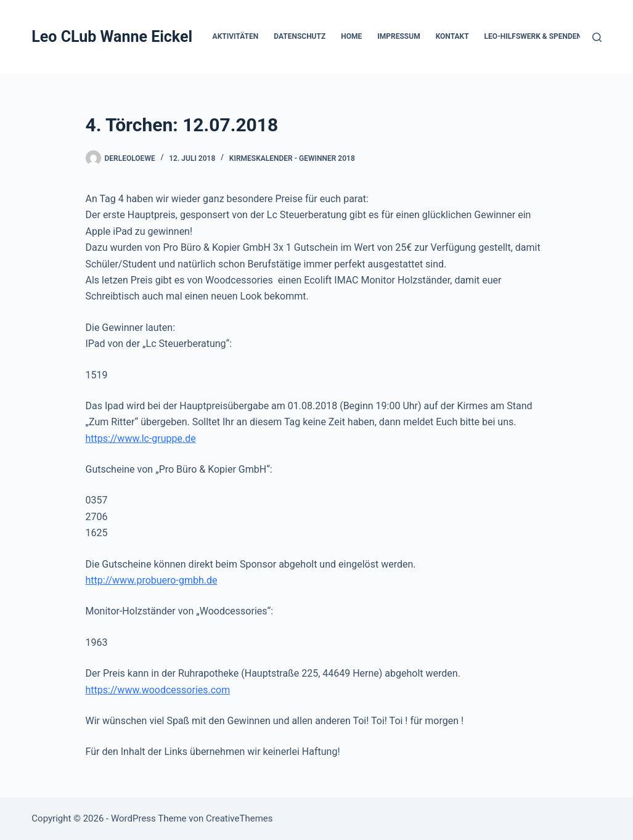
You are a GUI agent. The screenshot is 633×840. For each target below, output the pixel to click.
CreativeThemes (239, 818)
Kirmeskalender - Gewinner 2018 (292, 158)
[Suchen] (597, 37)
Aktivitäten (236, 36)
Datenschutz (300, 36)
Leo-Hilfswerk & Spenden (533, 36)
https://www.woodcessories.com (158, 690)
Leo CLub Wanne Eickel (112, 37)
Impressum (398, 36)
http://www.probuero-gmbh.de (152, 580)
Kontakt (452, 36)
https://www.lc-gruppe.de (141, 438)
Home (351, 36)
